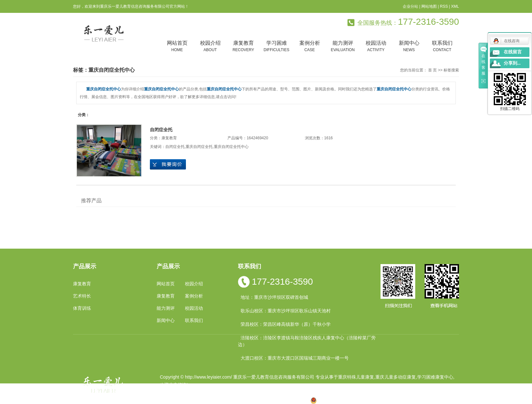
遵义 (294, 400)
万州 (274, 400)
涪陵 (253, 400)
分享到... (512, 63)
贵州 (264, 400)
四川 (233, 400)
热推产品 (169, 400)
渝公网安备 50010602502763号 (346, 400)
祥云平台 (242, 392)
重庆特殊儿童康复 (356, 377)
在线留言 (513, 52)
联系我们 (442, 46)
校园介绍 (210, 46)
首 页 (432, 70)
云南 (243, 400)
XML (455, 6)
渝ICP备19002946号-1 (182, 392)
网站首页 (177, 46)
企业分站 (410, 6)
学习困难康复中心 (435, 377)
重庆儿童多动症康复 (396, 377)
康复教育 (243, 46)
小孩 (223, 400)
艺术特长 (82, 296)
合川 (284, 400)
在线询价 (168, 164)
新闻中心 (409, 46)
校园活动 (376, 46)
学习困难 (276, 46)
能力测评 (343, 46)
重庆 (212, 400)
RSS (444, 6)
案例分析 (310, 46)
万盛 (305, 400)
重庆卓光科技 (289, 392)
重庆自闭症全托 (199, 147)
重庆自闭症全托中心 (231, 147)
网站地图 (429, 6)
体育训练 (82, 308)
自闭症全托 (161, 130)
